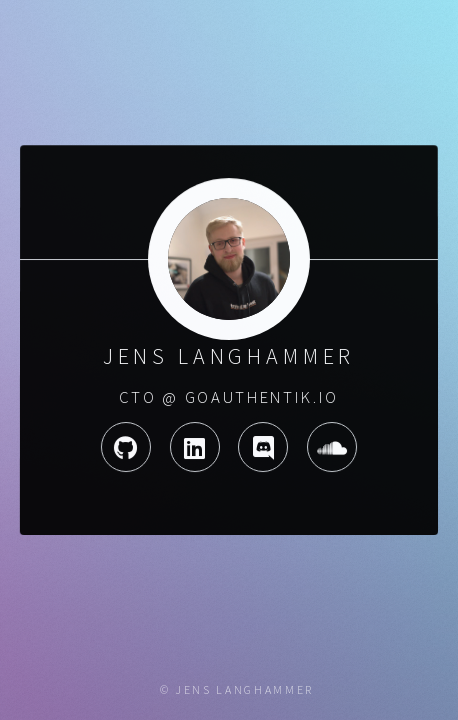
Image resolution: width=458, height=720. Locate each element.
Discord (263, 447)
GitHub (125, 447)
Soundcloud (333, 447)
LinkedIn (194, 447)
